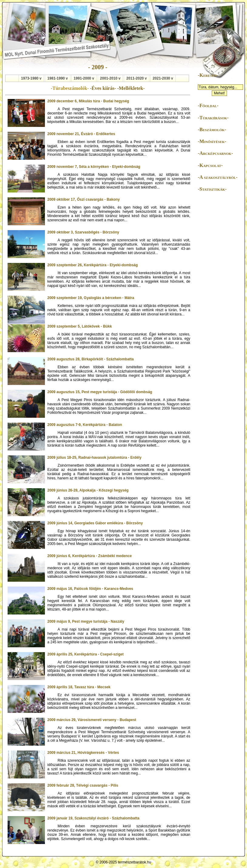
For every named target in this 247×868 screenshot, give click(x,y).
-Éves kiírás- (103, 88)
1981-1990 (56, 78)
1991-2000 (82, 78)
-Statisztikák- (212, 189)
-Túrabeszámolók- (70, 88)
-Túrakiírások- (213, 118)
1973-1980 (30, 78)
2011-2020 (135, 78)
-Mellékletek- (131, 88)
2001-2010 (109, 78)
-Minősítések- (212, 141)
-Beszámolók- (212, 129)
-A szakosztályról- (218, 177)
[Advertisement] (216, 290)
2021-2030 (161, 78)
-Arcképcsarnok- (215, 153)
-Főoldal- (208, 106)
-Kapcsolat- (210, 165)
